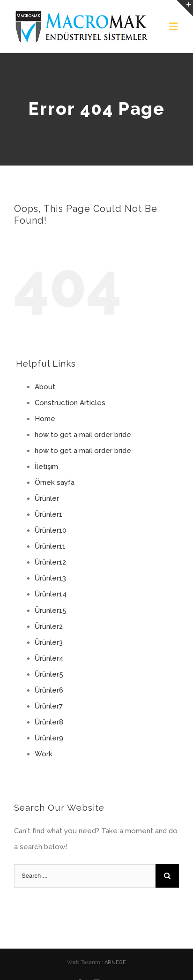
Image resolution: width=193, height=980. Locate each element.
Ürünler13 (50, 578)
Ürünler (47, 498)
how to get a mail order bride (83, 435)
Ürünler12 (50, 562)
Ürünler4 (49, 658)
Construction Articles (70, 403)
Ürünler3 (49, 642)
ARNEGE (115, 962)
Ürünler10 (51, 530)
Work (44, 754)
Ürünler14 (51, 594)
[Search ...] (85, 876)
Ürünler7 (49, 706)
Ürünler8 (49, 722)
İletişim (46, 467)
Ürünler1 (48, 514)
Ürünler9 (49, 738)
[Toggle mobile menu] (174, 26)
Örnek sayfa (55, 482)
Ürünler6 (49, 690)
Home (45, 419)
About (45, 387)
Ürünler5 (49, 674)
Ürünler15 (51, 611)
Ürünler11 (50, 546)
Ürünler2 (49, 626)
